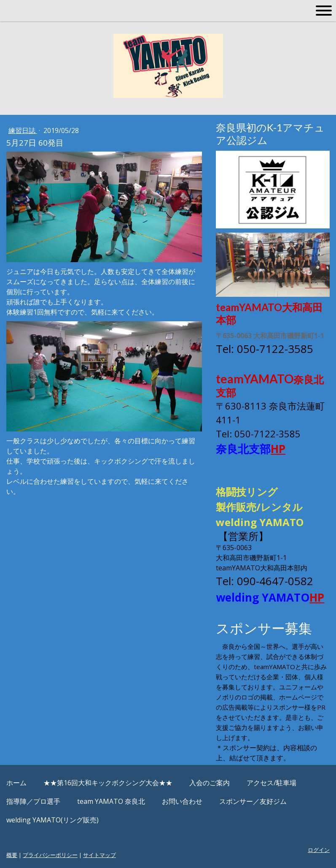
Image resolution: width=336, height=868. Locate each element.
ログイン (319, 850)
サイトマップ (99, 855)
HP (278, 449)
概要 (12, 855)
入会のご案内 (210, 783)
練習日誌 (23, 130)
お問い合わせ (182, 801)
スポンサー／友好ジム (253, 801)
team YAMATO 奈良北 (111, 801)
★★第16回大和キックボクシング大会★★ (108, 783)
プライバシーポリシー (50, 855)
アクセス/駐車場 (271, 783)
